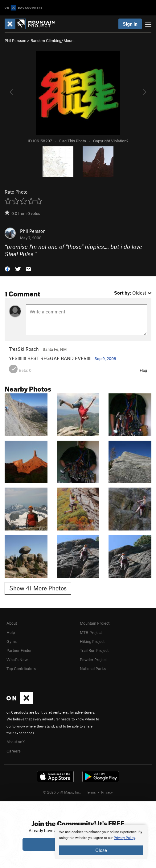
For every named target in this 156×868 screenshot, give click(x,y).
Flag (143, 370)
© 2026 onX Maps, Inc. (62, 792)
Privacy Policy (124, 838)
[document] (101, 842)
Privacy (107, 792)
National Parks (93, 669)
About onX (16, 742)
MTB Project (91, 632)
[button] (7, 268)
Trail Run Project (94, 650)
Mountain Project (95, 623)
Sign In (130, 24)
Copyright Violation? (111, 141)
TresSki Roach (24, 349)
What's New (17, 660)
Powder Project (93, 660)
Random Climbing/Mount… (54, 40)
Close (101, 850)
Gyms (12, 641)
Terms (91, 792)
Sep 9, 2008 (105, 359)
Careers (14, 751)
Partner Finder (19, 650)
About (12, 623)
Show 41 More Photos (38, 588)
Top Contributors (21, 669)
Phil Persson (15, 40)
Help (11, 632)
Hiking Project (92, 641)
